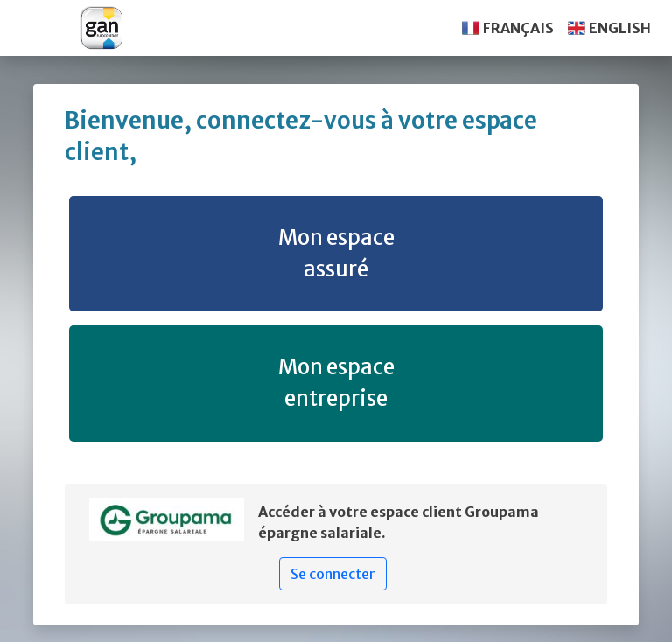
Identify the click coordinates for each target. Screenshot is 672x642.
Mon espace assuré (336, 253)
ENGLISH (620, 28)
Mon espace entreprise (336, 383)
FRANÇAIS (518, 28)
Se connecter (333, 574)
